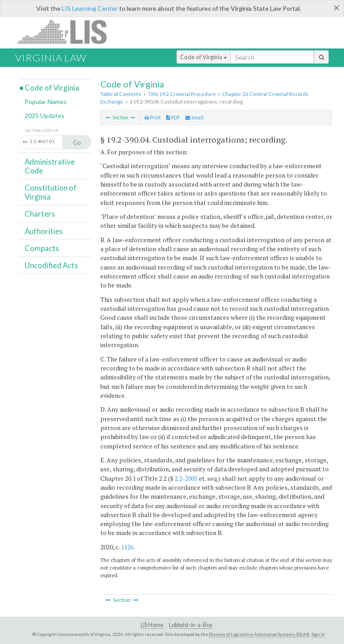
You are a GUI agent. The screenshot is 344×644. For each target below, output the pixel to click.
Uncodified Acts (51, 265)
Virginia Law (51, 58)
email (194, 117)
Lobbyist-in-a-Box (191, 625)
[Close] (337, 8)
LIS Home (152, 625)
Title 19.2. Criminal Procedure (182, 94)
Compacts (42, 248)
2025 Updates (45, 115)
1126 (127, 547)
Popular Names (46, 102)
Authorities (44, 231)
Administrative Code (50, 166)
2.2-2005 (186, 478)
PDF (173, 117)
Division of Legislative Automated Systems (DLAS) (259, 634)
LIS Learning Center (90, 8)
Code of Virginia (204, 57)
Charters (40, 214)
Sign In (318, 634)
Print (153, 117)
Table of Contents (121, 94)
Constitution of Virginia (51, 192)
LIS (67, 32)
